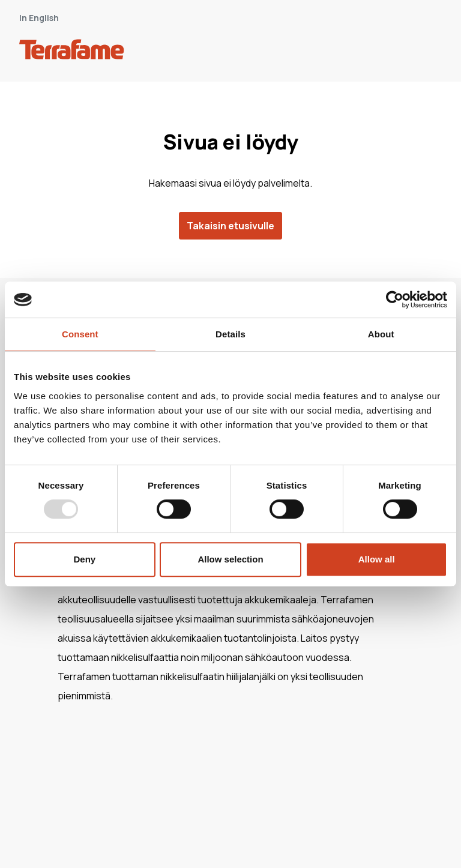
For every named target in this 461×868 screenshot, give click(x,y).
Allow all (377, 559)
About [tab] (381, 334)
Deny (84, 559)
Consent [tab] (80, 334)
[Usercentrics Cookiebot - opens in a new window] (395, 300)
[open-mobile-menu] (429, 52)
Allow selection (230, 559)
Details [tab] (230, 334)
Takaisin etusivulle (230, 226)
